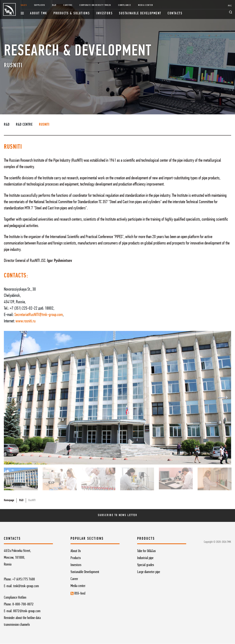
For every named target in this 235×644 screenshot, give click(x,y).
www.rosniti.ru (25, 321)
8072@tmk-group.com (27, 611)
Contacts (175, 13)
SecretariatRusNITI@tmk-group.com (39, 315)
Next (223, 398)
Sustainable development (140, 13)
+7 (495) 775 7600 (24, 579)
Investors (104, 13)
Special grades (146, 565)
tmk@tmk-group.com (26, 586)
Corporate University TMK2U (95, 5)
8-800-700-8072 (23, 604)
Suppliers (40, 5)
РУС (230, 6)
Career (74, 579)
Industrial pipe (145, 558)
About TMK (39, 13)
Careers (68, 5)
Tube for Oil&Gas (146, 551)
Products (76, 558)
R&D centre (24, 125)
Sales (24, 5)
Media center (78, 586)
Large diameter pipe (149, 572)
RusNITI (44, 125)
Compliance (125, 5)
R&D (54, 5)
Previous (12, 398)
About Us (76, 551)
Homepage (9, 500)
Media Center (146, 5)
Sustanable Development (85, 572)
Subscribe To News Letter (117, 515)
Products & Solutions (72, 13)
